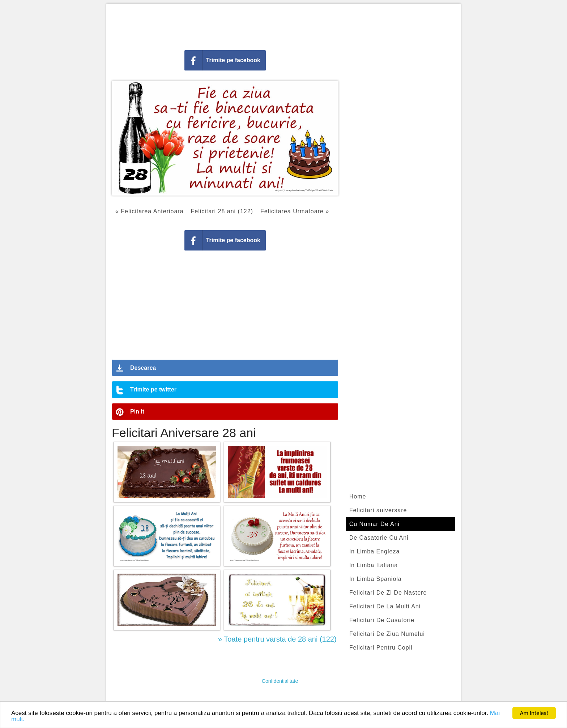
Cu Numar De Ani (375, 524)
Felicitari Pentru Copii (381, 648)
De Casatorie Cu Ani (379, 538)
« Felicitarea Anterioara (150, 211)
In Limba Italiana (374, 565)
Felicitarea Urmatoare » (295, 211)
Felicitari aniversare (378, 510)
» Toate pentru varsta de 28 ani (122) (277, 639)
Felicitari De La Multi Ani (385, 606)
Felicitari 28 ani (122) (222, 211)
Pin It (137, 412)
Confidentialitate (280, 681)
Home (358, 496)
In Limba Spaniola (376, 579)
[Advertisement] (283, 25)
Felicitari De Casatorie (382, 620)
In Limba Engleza (375, 551)
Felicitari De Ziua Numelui (387, 634)
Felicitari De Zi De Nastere (388, 593)
